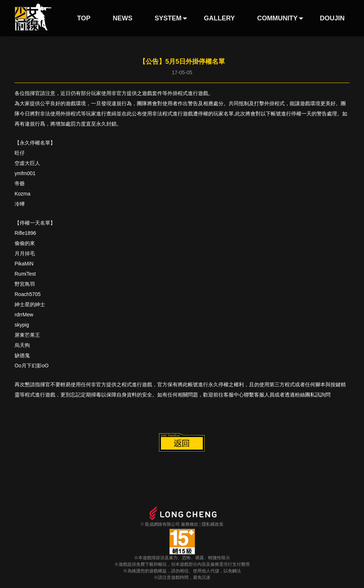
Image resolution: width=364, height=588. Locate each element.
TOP (84, 18)
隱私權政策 (213, 524)
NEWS (123, 18)
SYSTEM (168, 18)
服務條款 (190, 524)
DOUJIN (332, 18)
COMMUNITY (278, 18)
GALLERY (219, 18)
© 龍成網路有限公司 (160, 524)
